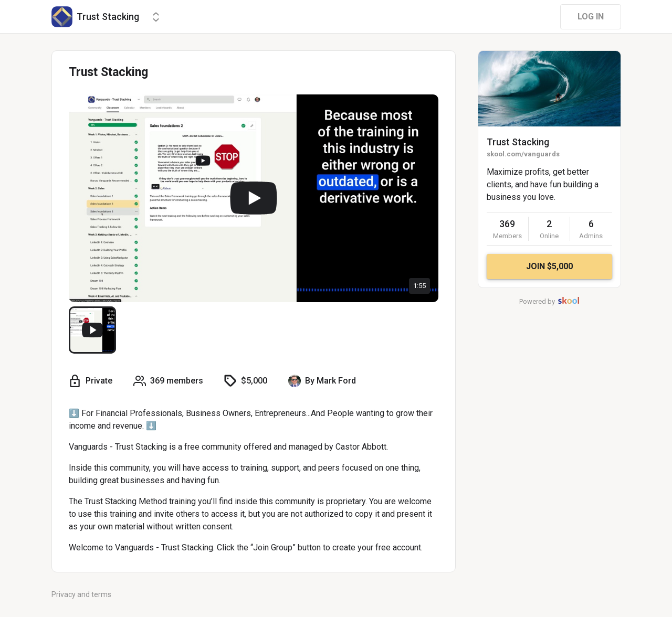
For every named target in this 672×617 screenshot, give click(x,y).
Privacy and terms (81, 594)
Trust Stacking (518, 142)
